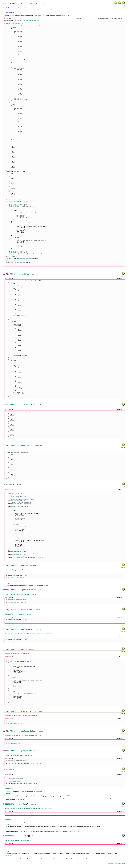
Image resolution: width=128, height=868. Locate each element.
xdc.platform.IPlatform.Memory (27, 834)
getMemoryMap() (54, 856)
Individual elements (10, 12)
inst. (11, 263)
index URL (123, 6)
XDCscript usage (8, 11)
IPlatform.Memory (23, 208)
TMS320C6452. (16, 25)
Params (25, 780)
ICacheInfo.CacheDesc (30, 25)
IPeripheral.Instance (27, 254)
